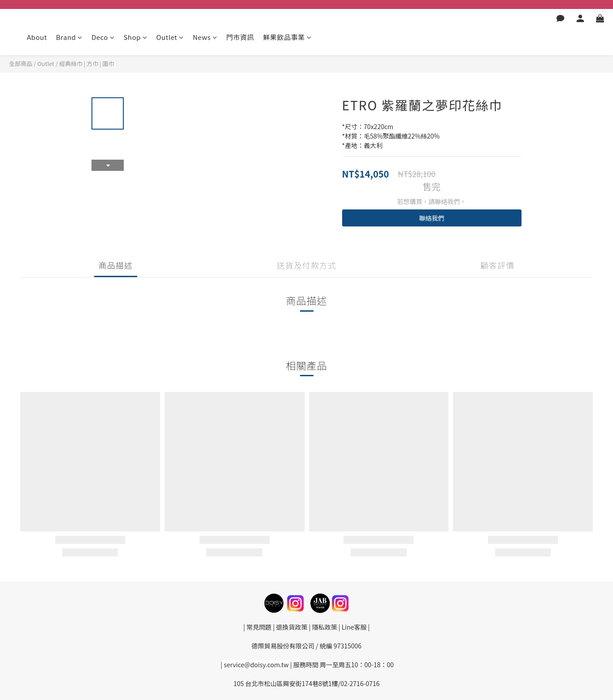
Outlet (170, 37)
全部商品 (21, 63)
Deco (103, 37)
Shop (135, 37)
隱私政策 (324, 627)
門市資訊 (240, 37)
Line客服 (354, 627)
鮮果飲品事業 (287, 37)
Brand (69, 37)
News (205, 37)
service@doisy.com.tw (256, 665)
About (37, 37)
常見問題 (259, 627)
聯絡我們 (432, 218)
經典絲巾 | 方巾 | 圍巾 (87, 63)
